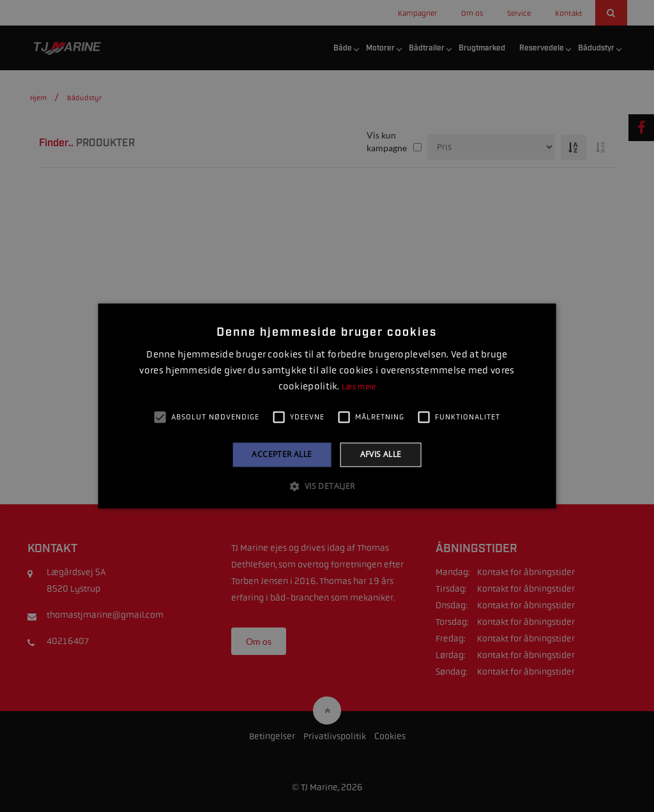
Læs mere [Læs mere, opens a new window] (359, 387)
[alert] (327, 406)
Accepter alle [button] (282, 454)
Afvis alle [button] (381, 454)
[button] (327, 486)
